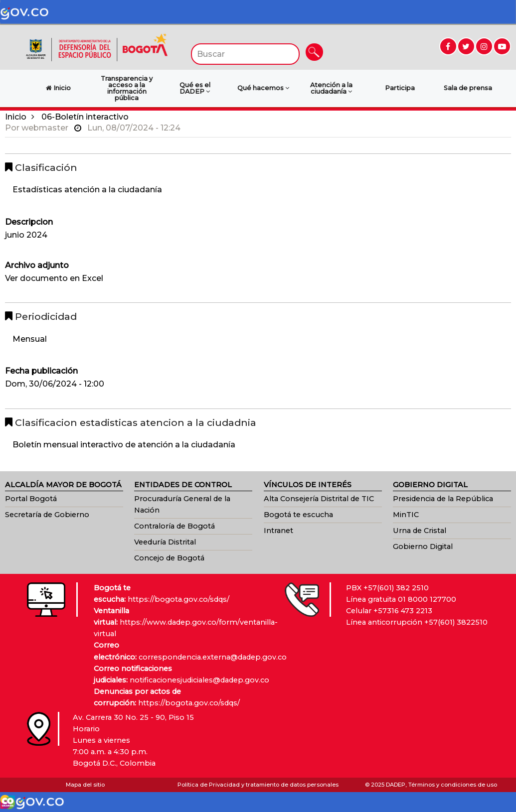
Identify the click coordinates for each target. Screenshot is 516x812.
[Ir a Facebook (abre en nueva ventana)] (448, 46)
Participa (400, 88)
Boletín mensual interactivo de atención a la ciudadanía (124, 445)
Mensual (30, 339)
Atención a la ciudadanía (331, 88)
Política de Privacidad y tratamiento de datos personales (258, 785)
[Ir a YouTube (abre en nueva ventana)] (502, 46)
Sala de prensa (468, 88)
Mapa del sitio (85, 785)
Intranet (278, 531)
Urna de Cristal (420, 531)
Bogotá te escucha (298, 515)
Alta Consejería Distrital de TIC (319, 499)
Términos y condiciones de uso (453, 785)
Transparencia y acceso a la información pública (127, 88)
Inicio (16, 117)
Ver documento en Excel (54, 278)
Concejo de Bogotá (169, 558)
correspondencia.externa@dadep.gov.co (213, 657)
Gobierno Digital (423, 546)
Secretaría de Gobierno (47, 515)
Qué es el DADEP (195, 88)
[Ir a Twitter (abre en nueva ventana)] (466, 46)
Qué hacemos (263, 88)
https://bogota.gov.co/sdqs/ (178, 599)
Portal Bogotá (31, 499)
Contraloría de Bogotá (174, 526)
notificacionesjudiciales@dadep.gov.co (199, 680)
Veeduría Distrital (165, 542)
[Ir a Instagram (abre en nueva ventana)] (484, 46)
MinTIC (406, 515)
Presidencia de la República (443, 499)
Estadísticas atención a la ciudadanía (87, 190)
